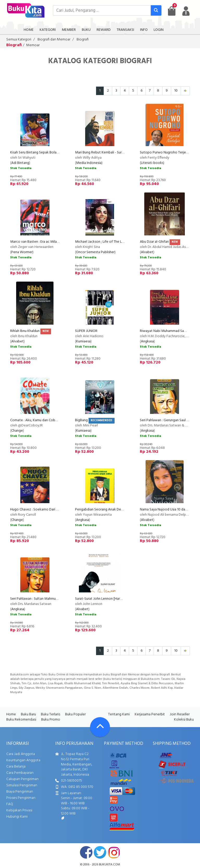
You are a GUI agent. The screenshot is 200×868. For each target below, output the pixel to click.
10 (176, 91)
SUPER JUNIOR (86, 331)
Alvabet (147, 252)
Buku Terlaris (51, 714)
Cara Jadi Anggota (21, 754)
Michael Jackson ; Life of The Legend (103, 242)
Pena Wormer (22, 252)
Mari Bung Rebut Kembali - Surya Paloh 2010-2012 (113, 153)
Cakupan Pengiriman (22, 779)
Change (17, 431)
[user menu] (186, 11)
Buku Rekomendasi (21, 720)
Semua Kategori (19, 40)
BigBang (81, 420)
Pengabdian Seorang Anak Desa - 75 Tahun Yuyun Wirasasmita (123, 510)
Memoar (33, 45)
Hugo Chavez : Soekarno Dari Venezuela (41, 510)
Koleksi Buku (184, 720)
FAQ (10, 804)
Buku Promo (51, 720)
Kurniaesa (83, 341)
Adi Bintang (20, 163)
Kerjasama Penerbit (150, 714)
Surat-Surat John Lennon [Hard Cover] (104, 599)
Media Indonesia (89, 163)
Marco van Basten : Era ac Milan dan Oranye (44, 242)
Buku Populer (75, 714)
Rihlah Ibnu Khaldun (25, 331)
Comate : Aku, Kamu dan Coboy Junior (40, 420)
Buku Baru (28, 714)
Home (11, 714)
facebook (86, 852)
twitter (100, 852)
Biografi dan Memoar (54, 40)
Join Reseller (180, 714)
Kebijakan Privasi (19, 810)
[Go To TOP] (100, 727)
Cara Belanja (16, 767)
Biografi (83, 40)
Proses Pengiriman (21, 798)
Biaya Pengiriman (20, 792)
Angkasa (147, 341)
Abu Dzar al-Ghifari (154, 242)
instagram (114, 852)
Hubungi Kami (17, 817)
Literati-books (152, 163)
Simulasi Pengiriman (22, 785)
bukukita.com (110, 865)
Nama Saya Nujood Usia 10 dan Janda (168, 510)
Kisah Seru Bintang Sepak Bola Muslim (39, 153)
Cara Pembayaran (20, 773)
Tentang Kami (119, 714)
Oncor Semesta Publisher (95, 252)
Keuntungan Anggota (23, 760)
